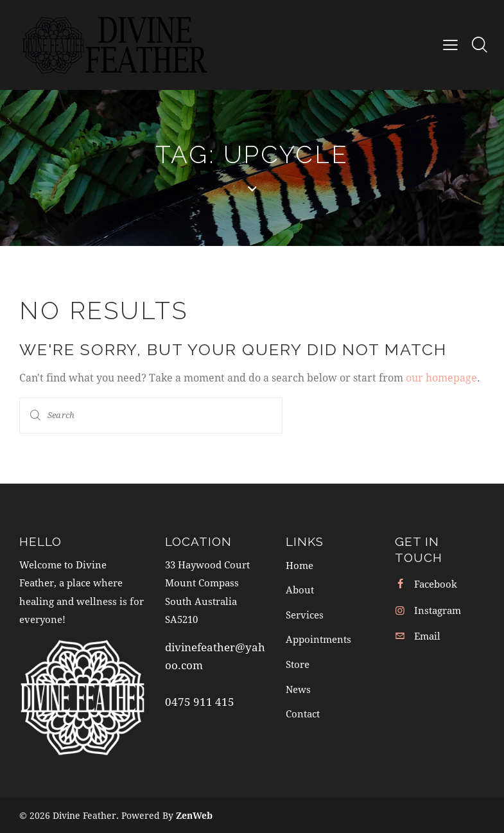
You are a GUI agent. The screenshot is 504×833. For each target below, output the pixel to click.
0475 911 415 (200, 701)
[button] (450, 44)
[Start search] (35, 415)
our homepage (441, 377)
